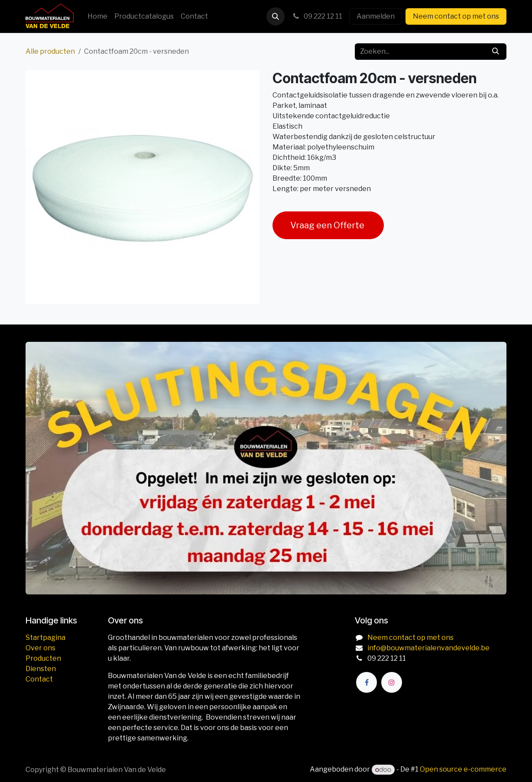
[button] (276, 16)
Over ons (41, 648)
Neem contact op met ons (456, 16)
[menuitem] (97, 16)
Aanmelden (376, 16)
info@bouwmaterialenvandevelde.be (428, 648)
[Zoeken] (496, 52)
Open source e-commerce (463, 770)
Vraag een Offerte (328, 225)
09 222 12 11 (317, 16)
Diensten (41, 669)
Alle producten (50, 51)
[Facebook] (367, 682)
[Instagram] (392, 682)
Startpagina (45, 638)
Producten (43, 658)
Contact (39, 679)
